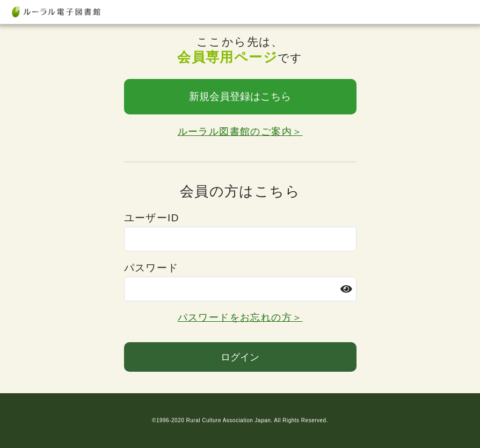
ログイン (240, 357)
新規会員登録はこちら (240, 96)
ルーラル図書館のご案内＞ (240, 132)
